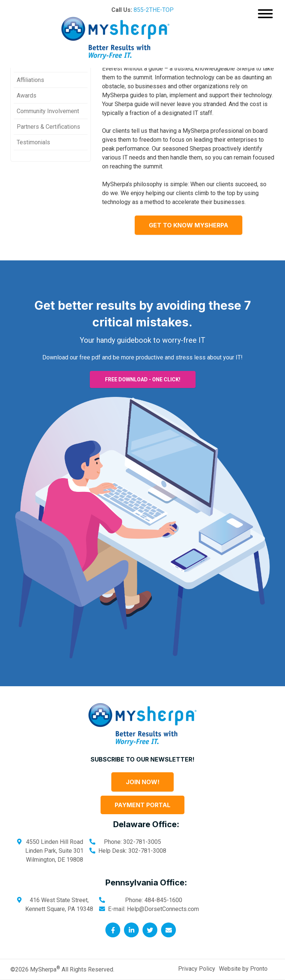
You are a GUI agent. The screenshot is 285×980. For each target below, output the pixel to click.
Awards (27, 96)
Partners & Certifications (48, 127)
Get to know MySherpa (189, 225)
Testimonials (33, 142)
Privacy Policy (197, 969)
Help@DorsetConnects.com (163, 909)
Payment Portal (142, 805)
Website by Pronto (243, 969)
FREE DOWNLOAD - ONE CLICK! (143, 379)
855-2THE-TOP (154, 10)
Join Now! (143, 782)
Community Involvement (48, 111)
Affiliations (30, 80)
